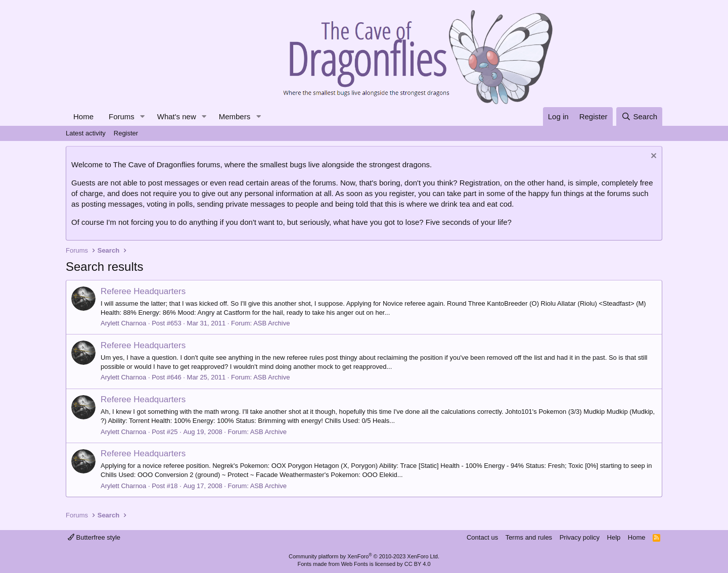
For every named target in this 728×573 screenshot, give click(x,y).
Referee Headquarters (143, 291)
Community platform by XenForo (364, 556)
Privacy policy (580, 537)
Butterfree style (94, 537)
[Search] (639, 116)
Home (83, 116)
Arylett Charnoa (123, 323)
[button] (143, 116)
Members (235, 116)
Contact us (482, 537)
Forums (122, 116)
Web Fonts (355, 564)
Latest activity (86, 133)
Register (126, 133)
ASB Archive (271, 323)
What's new (177, 116)
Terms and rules (529, 537)
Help (614, 537)
